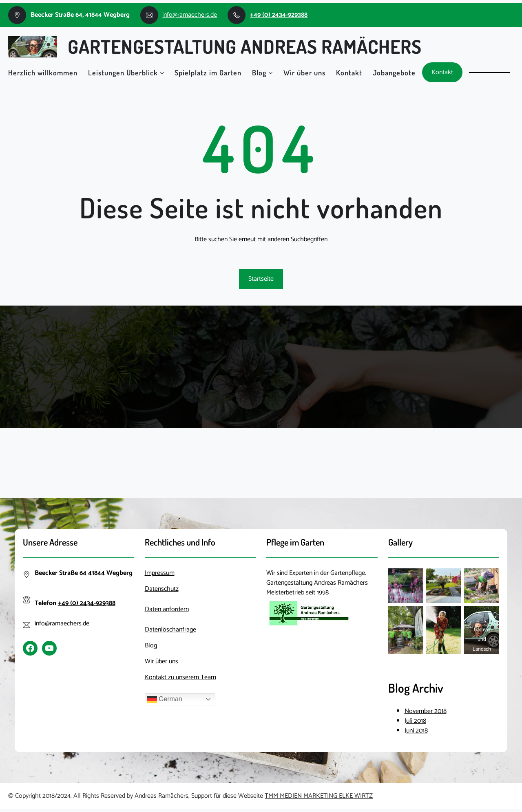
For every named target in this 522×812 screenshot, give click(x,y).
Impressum (160, 573)
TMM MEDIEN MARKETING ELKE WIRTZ (319, 796)
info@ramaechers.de (190, 15)
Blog (259, 73)
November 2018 (426, 711)
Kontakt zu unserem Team (180, 677)
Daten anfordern (167, 609)
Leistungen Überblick (123, 73)
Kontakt (442, 72)
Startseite (261, 279)
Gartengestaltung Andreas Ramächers (245, 46)
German (165, 700)
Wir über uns (161, 661)
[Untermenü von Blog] (271, 72)
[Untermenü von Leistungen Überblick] (162, 72)
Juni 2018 (416, 731)
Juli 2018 (415, 721)
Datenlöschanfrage (170, 630)
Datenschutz (162, 589)
